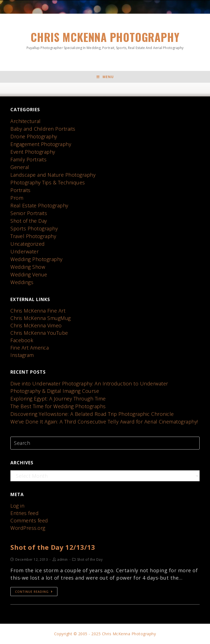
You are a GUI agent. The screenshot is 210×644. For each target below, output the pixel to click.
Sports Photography (34, 228)
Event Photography (33, 152)
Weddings (22, 282)
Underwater (24, 251)
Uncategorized (28, 244)
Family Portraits (28, 159)
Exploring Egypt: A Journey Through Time (58, 399)
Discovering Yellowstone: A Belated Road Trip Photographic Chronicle (92, 414)
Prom (17, 198)
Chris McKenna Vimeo (36, 325)
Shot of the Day (29, 221)
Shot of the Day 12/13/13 (53, 547)
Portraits (21, 190)
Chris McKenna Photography (105, 40)
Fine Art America (30, 348)
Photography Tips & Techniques (48, 182)
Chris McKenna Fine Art (38, 311)
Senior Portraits (29, 213)
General (20, 167)
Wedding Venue (29, 274)
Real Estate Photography (39, 205)
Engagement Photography (41, 144)
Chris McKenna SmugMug (41, 318)
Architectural (26, 121)
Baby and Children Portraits (43, 129)
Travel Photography (33, 236)
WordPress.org (28, 528)
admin (62, 559)
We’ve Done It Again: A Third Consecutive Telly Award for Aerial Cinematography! (104, 422)
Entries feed (24, 513)
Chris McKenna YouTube (39, 333)
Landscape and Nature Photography (53, 175)
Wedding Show (28, 267)
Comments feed (29, 520)
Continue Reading (34, 592)
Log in (17, 506)
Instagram (22, 355)
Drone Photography (34, 136)
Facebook (22, 340)
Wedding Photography (37, 259)
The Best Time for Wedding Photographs (58, 406)
